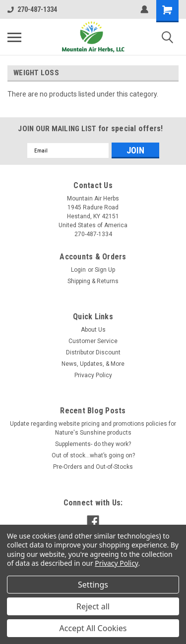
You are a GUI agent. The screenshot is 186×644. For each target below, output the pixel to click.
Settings (93, 585)
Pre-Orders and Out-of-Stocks (93, 467)
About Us (93, 330)
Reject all (93, 606)
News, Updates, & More (93, 364)
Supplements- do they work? (93, 444)
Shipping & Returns (93, 281)
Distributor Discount (93, 352)
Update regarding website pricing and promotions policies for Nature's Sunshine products (93, 428)
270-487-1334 (32, 9)
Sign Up (105, 270)
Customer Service (93, 341)
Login (78, 270)
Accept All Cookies (93, 628)
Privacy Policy (93, 375)
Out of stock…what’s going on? (93, 455)
